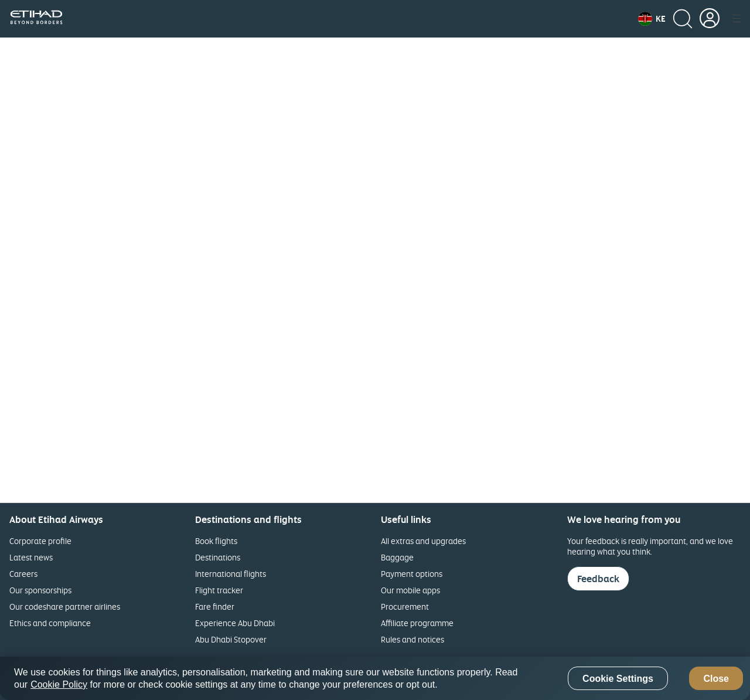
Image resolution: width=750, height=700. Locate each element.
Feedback (598, 579)
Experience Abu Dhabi (235, 623)
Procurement (405, 606)
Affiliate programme (417, 623)
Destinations (218, 557)
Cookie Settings (618, 679)
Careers (23, 574)
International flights (231, 574)
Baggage (397, 557)
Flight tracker (219, 590)
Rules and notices (412, 639)
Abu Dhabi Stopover (231, 639)
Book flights (216, 541)
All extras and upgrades (423, 541)
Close (716, 679)
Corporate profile (40, 541)
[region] (375, 678)
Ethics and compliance (50, 623)
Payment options (412, 574)
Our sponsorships (40, 590)
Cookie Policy (59, 684)
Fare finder (215, 606)
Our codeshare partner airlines (65, 606)
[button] (652, 19)
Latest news (31, 557)
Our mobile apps (410, 590)
